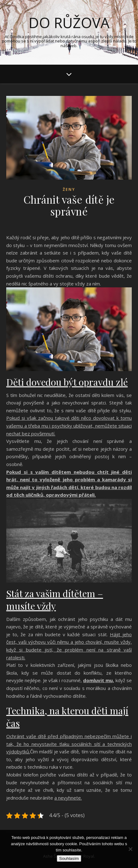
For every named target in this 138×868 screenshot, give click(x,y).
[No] (130, 849)
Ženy (69, 189)
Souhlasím (69, 858)
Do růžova (69, 23)
